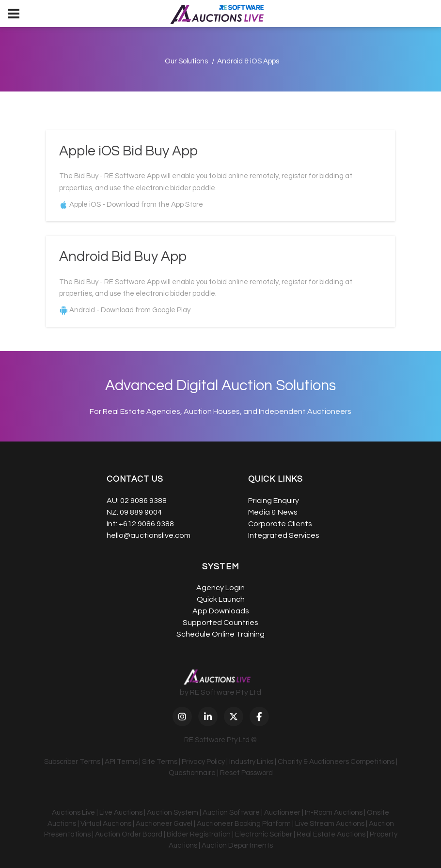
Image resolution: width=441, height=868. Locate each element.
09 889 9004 (141, 512)
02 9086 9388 (143, 501)
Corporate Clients (280, 524)
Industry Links (251, 762)
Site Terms (160, 762)
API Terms (121, 762)
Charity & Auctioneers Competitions (336, 762)
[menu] (14, 14)
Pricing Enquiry (274, 501)
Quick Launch (221, 600)
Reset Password (246, 773)
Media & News (273, 512)
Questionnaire (192, 773)
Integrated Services (284, 535)
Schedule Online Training (220, 635)
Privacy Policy (203, 762)
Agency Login (220, 588)
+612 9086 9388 (146, 524)
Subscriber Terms (72, 762)
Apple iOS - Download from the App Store (136, 205)
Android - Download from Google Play (130, 311)
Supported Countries (220, 623)
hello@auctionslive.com (149, 535)
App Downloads (221, 611)
